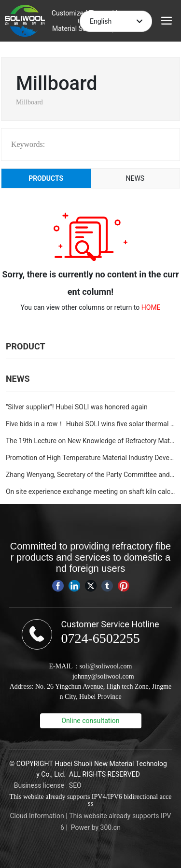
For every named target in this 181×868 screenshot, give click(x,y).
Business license (39, 785)
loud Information (39, 816)
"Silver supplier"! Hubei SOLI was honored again (77, 407)
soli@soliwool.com (106, 666)
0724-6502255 (100, 638)
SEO (75, 785)
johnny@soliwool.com (103, 676)
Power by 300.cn (96, 827)
